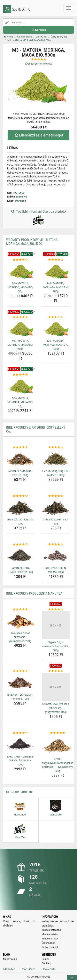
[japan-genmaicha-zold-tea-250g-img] (20, 459)
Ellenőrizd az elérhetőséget (38, 135)
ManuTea (20, 201)
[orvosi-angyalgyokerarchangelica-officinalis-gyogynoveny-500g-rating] (58, 733)
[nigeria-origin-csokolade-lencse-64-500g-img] (56, 625)
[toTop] (72, 978)
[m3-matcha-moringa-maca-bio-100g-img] (56, 271)
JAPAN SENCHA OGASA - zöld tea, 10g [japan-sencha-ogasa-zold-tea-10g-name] (20, 570)
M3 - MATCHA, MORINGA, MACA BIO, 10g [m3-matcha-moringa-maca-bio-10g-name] (20, 402)
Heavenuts (49, 969)
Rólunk (45, 959)
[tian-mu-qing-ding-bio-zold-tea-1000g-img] (56, 459)
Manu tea (22, 197)
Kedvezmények (50, 947)
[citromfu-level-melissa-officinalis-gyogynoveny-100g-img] (56, 687)
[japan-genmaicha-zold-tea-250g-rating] (20, 447)
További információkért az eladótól (38, 218)
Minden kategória (51, 930)
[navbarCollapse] (69, 8)
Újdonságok (48, 943)
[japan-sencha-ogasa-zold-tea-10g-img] (20, 556)
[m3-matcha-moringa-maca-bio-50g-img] (20, 271)
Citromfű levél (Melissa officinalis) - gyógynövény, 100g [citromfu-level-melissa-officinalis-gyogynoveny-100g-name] (56, 708)
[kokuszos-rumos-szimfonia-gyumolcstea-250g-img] (20, 621)
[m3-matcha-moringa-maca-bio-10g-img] (20, 386)
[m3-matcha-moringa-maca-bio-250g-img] (20, 328)
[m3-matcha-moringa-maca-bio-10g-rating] (20, 375)
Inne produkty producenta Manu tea (34, 593)
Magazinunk (10, 959)
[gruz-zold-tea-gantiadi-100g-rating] (20, 496)
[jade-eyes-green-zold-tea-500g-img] (56, 556)
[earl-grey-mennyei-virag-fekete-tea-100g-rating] (20, 733)
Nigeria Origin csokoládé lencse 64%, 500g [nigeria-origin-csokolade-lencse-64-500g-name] (56, 646)
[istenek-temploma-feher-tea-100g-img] (20, 682)
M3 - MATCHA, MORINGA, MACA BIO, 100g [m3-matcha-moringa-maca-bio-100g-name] (56, 287)
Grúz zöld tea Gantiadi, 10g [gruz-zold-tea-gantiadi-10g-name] (56, 522)
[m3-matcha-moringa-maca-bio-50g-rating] (20, 260)
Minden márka (50, 934)
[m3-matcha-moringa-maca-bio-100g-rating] (56, 260)
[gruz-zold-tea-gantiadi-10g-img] (56, 507)
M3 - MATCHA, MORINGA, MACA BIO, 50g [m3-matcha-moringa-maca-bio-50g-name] (20, 287)
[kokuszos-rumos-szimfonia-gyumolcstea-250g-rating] (20, 610)
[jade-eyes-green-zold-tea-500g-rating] (56, 545)
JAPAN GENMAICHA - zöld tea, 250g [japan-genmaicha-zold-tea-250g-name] (20, 473)
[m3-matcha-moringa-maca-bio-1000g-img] (56, 328)
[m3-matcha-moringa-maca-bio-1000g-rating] (56, 317)
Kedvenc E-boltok (20, 792)
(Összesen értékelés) (39, 64)
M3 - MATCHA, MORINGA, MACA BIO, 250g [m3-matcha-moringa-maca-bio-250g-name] (20, 345)
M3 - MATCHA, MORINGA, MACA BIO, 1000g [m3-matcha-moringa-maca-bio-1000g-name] (56, 345)
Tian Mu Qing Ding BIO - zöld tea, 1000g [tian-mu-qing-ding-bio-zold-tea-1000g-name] (56, 473)
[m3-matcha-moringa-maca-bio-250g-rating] (20, 317)
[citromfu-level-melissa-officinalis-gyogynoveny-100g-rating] (56, 671)
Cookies (46, 963)
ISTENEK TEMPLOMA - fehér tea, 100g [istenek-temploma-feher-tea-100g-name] (20, 697)
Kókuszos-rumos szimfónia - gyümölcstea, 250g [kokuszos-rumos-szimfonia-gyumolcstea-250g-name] (20, 637)
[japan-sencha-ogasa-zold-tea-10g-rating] (20, 545)
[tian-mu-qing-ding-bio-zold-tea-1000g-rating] (56, 447)
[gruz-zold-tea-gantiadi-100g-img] (20, 507)
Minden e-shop (50, 939)
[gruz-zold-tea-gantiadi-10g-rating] (56, 496)
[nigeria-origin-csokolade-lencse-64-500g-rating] (56, 610)
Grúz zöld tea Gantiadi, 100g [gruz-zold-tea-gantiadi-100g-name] (20, 522)
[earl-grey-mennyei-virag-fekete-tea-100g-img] (20, 744)
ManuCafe (28, 969)
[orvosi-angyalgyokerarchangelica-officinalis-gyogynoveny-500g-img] (58, 745)
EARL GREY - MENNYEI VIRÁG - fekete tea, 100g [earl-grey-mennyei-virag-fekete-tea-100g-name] (20, 761)
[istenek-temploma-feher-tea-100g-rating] (20, 671)
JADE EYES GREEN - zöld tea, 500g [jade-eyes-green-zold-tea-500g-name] (56, 570)
